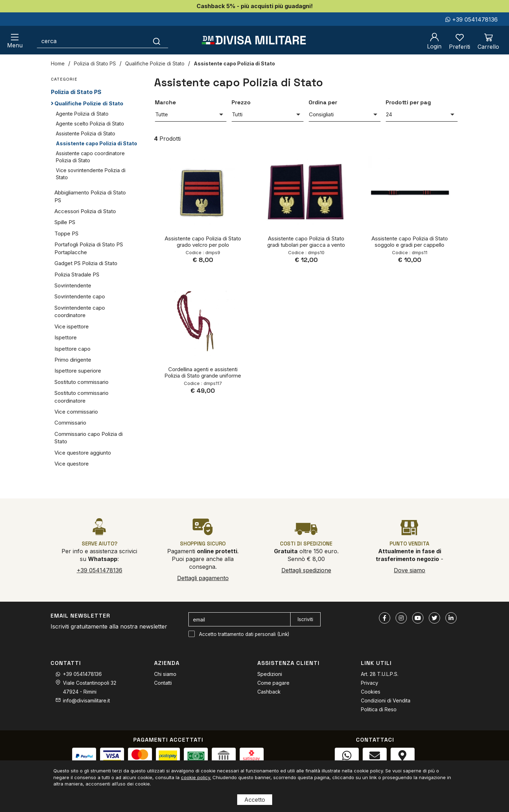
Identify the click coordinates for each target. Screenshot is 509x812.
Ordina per (323, 102)
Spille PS (65, 222)
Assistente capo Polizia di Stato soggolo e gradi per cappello (410, 242)
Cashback (269, 692)
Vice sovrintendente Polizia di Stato (91, 174)
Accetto (255, 800)
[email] (239, 619)
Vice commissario (76, 412)
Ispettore (66, 337)
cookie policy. (196, 777)
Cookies (371, 692)
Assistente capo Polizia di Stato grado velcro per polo (203, 242)
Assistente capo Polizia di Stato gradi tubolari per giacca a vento (306, 242)
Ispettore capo (72, 349)
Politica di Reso (379, 709)
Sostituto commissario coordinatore (81, 397)
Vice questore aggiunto (83, 453)
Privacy (370, 683)
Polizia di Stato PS (95, 63)
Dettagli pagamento (203, 578)
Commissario (70, 423)
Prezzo (241, 102)
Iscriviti (305, 619)
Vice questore (72, 464)
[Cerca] (157, 41)
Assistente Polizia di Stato (86, 133)
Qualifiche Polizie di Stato (155, 63)
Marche (165, 102)
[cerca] (91, 41)
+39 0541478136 (472, 19)
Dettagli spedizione (306, 570)
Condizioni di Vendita (386, 700)
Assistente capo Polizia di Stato (234, 63)
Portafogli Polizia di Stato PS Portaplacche (89, 248)
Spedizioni (270, 674)
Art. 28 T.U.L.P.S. (380, 674)
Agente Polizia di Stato (82, 114)
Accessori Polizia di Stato (85, 211)
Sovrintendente (73, 285)
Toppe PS (66, 233)
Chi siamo (165, 674)
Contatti (163, 683)
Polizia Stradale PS (77, 274)
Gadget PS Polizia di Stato (86, 263)
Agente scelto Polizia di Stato (90, 124)
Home (58, 63)
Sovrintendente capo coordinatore (80, 311)
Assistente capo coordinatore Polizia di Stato (90, 157)
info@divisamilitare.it (86, 700)
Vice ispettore (72, 326)
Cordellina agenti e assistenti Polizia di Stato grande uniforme (203, 372)
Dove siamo (409, 570)
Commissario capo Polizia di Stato (89, 438)
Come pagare (273, 683)
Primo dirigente (73, 360)
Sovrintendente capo (80, 296)
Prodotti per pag (408, 102)
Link (283, 634)
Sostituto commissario (81, 382)
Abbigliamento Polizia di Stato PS (90, 196)
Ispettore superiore (78, 371)
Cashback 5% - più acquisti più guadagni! (255, 6)
